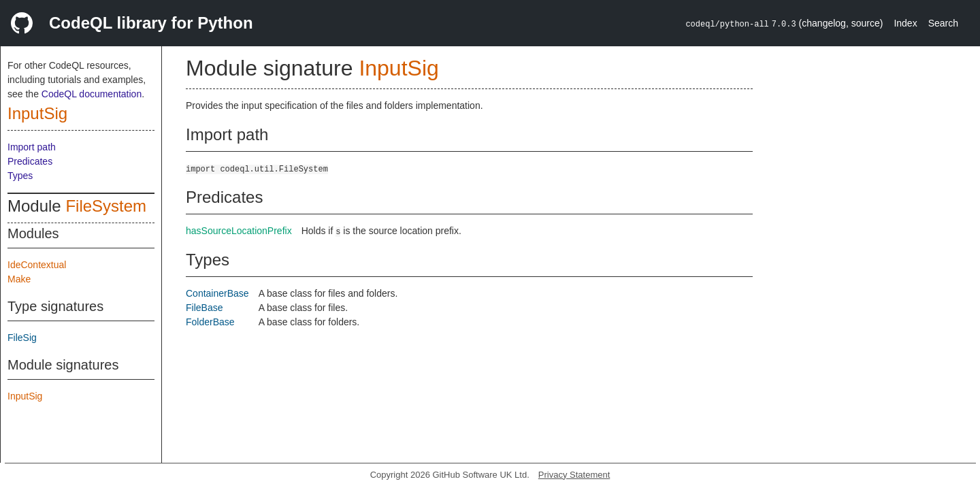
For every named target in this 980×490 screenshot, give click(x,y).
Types (20, 176)
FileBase (204, 308)
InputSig (37, 113)
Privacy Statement (574, 475)
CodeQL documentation (92, 94)
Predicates (30, 161)
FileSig (22, 338)
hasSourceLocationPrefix (239, 231)
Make (19, 279)
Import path (32, 147)
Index (905, 23)
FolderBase (210, 322)
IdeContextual (37, 265)
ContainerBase (217, 293)
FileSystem (106, 206)
